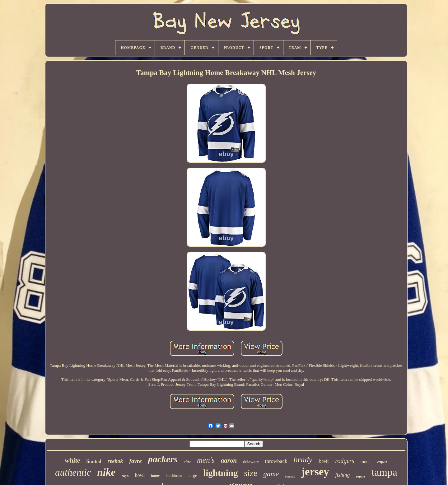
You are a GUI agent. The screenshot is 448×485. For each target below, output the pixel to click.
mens (366, 462)
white (73, 460)
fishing (343, 475)
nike (106, 472)
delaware (251, 462)
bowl (140, 475)
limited (94, 462)
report (361, 476)
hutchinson (174, 476)
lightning (220, 473)
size (250, 473)
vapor (382, 462)
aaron (229, 460)
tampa (384, 472)
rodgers (345, 461)
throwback (276, 461)
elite (187, 462)
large (193, 476)
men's (206, 460)
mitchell (290, 476)
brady (303, 460)
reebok (115, 461)
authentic (73, 472)
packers (163, 459)
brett (324, 461)
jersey (315, 472)
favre (136, 461)
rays (125, 476)
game (271, 474)
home (155, 476)
